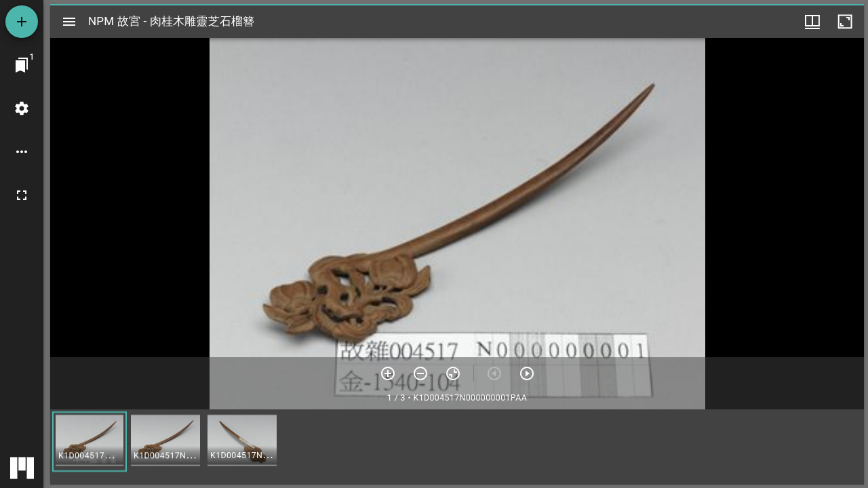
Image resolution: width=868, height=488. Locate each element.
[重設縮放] (453, 373)
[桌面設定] (22, 108)
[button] (90, 442)
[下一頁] (527, 373)
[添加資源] (22, 22)
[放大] (388, 373)
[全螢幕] (22, 195)
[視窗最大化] (845, 22)
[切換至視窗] (22, 65)
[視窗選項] (812, 22)
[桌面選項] (22, 152)
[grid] (457, 447)
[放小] (420, 373)
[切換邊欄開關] (69, 22)
